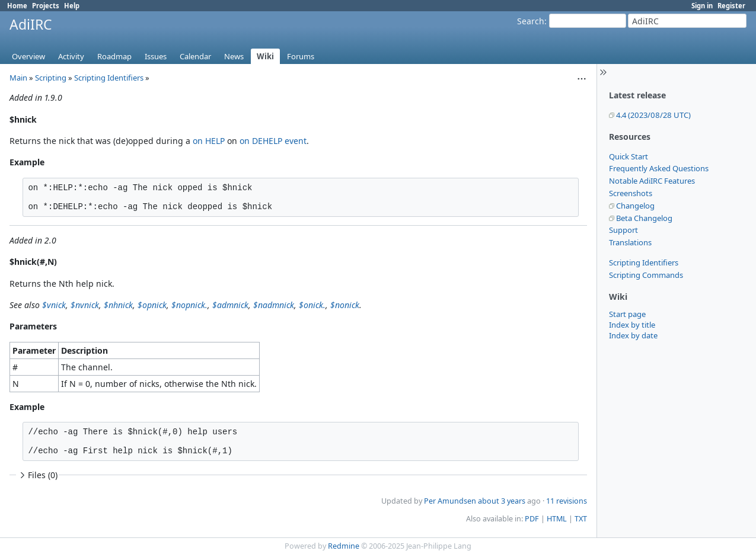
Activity (71, 56)
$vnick (54, 305)
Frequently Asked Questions (659, 168)
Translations (630, 242)
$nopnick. (189, 305)
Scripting (51, 78)
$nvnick (85, 305)
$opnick (152, 305)
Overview (28, 56)
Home (17, 6)
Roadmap (114, 56)
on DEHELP (261, 141)
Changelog (635, 206)
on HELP (209, 141)
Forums (301, 56)
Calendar (195, 56)
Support (623, 230)
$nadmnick (274, 305)
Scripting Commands (646, 275)
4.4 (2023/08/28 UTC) (653, 115)
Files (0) (37, 475)
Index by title (632, 325)
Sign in (702, 6)
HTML (557, 519)
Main (18, 78)
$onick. (312, 305)
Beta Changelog (644, 218)
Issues (156, 56)
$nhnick (118, 305)
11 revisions (567, 501)
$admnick (230, 305)
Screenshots (631, 193)
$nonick (345, 305)
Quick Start (629, 156)
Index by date (633, 335)
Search (531, 21)
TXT (581, 519)
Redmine (344, 546)
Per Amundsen (450, 501)
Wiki (265, 56)
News (234, 56)
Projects (46, 6)
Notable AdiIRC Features (652, 181)
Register (731, 6)
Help (72, 6)
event (296, 141)
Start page (627, 314)
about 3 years (502, 501)
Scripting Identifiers (644, 262)
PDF (532, 519)
